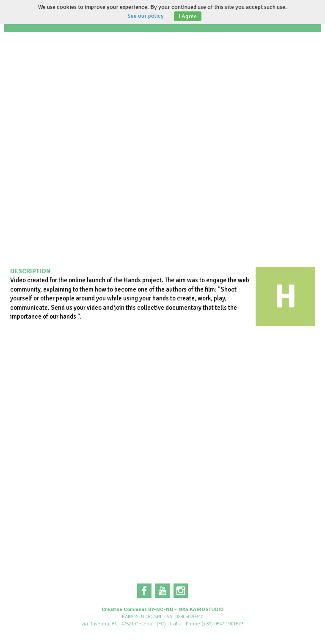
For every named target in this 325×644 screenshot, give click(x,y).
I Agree (188, 16)
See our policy (146, 16)
